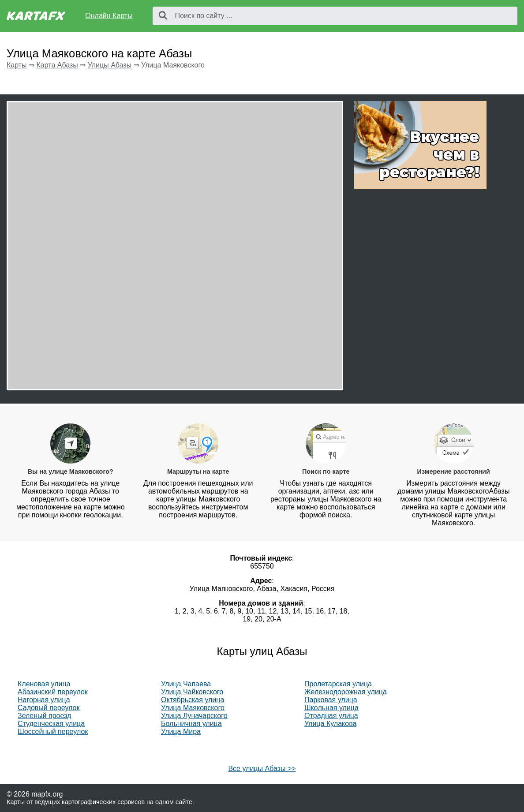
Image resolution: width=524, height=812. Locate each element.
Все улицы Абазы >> (262, 769)
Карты (17, 65)
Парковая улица (331, 700)
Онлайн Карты (109, 16)
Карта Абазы (57, 65)
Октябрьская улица (193, 700)
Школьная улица (331, 708)
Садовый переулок (49, 708)
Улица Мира (181, 732)
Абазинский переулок (53, 692)
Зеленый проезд (44, 716)
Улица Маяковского (193, 708)
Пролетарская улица (338, 684)
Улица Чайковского (192, 692)
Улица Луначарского (194, 716)
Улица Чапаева (186, 684)
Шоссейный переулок (53, 732)
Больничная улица (191, 724)
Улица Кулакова (330, 724)
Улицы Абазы (110, 65)
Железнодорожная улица (346, 692)
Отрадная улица (331, 716)
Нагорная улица (44, 700)
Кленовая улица (44, 684)
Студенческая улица (51, 724)
